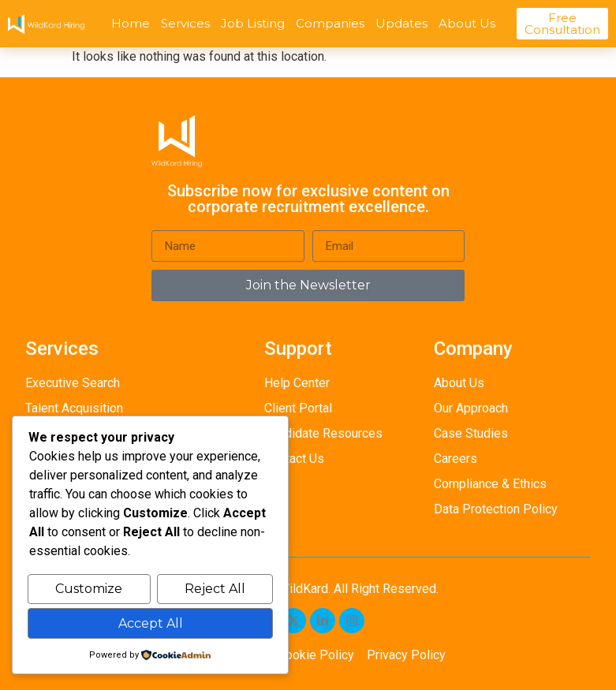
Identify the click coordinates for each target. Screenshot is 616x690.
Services (185, 23)
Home (131, 23)
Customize (89, 589)
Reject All (215, 589)
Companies (330, 23)
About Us (467, 23)
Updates (401, 23)
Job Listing (253, 23)
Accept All (151, 623)
